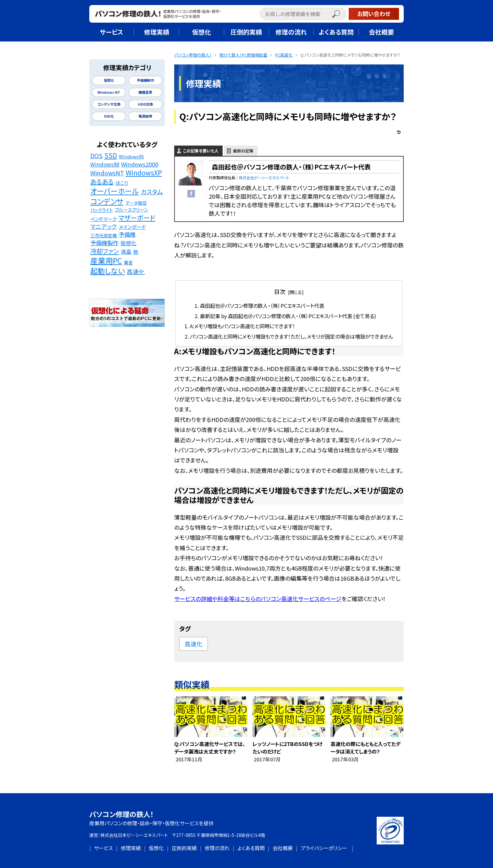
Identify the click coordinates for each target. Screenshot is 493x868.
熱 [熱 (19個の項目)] (136, 252)
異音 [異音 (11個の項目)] (128, 263)
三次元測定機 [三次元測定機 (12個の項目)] (103, 235)
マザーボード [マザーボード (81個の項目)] (137, 218)
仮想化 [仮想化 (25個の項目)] (128, 243)
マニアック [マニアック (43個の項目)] (104, 226)
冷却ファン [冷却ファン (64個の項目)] (105, 251)
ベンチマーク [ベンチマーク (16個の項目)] (103, 219)
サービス (103, 848)
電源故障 (145, 116)
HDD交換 (145, 104)
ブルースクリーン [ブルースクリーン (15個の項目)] (131, 210)
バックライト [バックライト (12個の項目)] (102, 210)
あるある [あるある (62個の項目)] (102, 182)
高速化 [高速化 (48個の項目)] (136, 272)
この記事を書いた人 (201, 151)
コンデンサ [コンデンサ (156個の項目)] (107, 201)
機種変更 (145, 92)
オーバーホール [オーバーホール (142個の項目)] (115, 191)
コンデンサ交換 (109, 104)
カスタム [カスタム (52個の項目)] (152, 192)
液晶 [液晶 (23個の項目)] (126, 252)
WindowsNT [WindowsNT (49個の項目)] (107, 173)
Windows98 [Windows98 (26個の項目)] (105, 164)
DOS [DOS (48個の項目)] (96, 156)
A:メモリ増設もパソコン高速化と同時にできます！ (242, 326)
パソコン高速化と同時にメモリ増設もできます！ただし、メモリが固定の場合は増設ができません (291, 336)
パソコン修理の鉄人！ (122, 814)
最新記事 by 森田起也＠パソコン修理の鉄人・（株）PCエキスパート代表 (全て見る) (288, 316)
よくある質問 (251, 848)
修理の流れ (217, 848)
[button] (343, 15)
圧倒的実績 (184, 848)
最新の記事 (243, 151)
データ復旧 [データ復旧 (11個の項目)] (136, 203)
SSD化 (109, 116)
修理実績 (131, 848)
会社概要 (283, 848)
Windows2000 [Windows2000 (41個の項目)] (140, 164)
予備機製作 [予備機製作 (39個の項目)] (104, 243)
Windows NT (109, 92)
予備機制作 (145, 80)
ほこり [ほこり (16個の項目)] (122, 183)
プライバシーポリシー (324, 848)
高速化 (194, 644)
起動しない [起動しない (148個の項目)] (108, 271)
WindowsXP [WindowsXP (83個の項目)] (144, 173)
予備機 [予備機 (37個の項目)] (127, 234)
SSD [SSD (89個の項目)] (111, 155)
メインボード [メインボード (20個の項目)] (132, 227)
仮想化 (109, 80)
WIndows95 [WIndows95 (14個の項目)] (131, 156)
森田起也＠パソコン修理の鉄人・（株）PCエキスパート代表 (262, 306)
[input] (303, 14)
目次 (280, 291)
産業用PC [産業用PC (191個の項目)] (106, 261)
